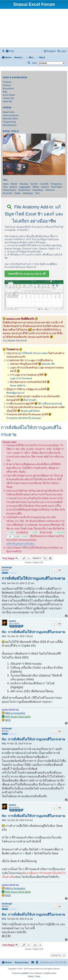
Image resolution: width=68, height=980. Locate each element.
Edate (18, 193)
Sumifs (34, 184)
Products (7, 82)
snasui (12, 621)
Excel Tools (11, 131)
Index (6, 184)
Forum (7, 108)
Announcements (11, 115)
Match (14, 184)
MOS (8, 720)
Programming (9, 122)
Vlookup (24, 184)
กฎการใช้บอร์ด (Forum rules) (32, 353)
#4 (3, 820)
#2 (3, 636)
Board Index (9, 112)
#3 (3, 744)
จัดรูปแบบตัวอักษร (30, 411)
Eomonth (8, 193)
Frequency (56, 184)
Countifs (44, 184)
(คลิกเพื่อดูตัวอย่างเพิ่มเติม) (20, 544)
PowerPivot (24, 190)
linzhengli (7, 567)
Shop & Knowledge (15, 78)
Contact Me (8, 98)
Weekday (28, 193)
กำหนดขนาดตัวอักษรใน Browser (24, 418)
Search (13, 187)
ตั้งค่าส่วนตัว (30, 400)
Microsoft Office (10, 119)
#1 (3, 583)
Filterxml (50, 190)
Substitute (38, 190)
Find (5, 187)
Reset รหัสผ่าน (18, 386)
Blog (5, 92)
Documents (8, 89)
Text (37, 193)
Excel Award (9, 95)
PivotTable (57, 187)
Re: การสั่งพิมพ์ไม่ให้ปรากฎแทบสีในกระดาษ (33, 632)
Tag (5, 180)
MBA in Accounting (15, 713)
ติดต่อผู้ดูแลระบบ (15, 393)
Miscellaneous (10, 125)
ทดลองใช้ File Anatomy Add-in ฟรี (27, 274)
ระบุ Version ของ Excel (15, 341)
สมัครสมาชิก (48, 364)
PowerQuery (9, 190)
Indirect (45, 187)
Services (7, 85)
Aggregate (25, 187)
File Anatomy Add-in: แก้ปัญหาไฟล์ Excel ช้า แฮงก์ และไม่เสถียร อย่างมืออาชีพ (34, 214)
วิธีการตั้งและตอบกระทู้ (50, 404)
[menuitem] (10, 51)
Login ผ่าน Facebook (21, 378)
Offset (36, 187)
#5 (3, 919)
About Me (7, 102)
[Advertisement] (34, 28)
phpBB (25, 973)
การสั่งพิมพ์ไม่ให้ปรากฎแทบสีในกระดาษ (31, 431)
